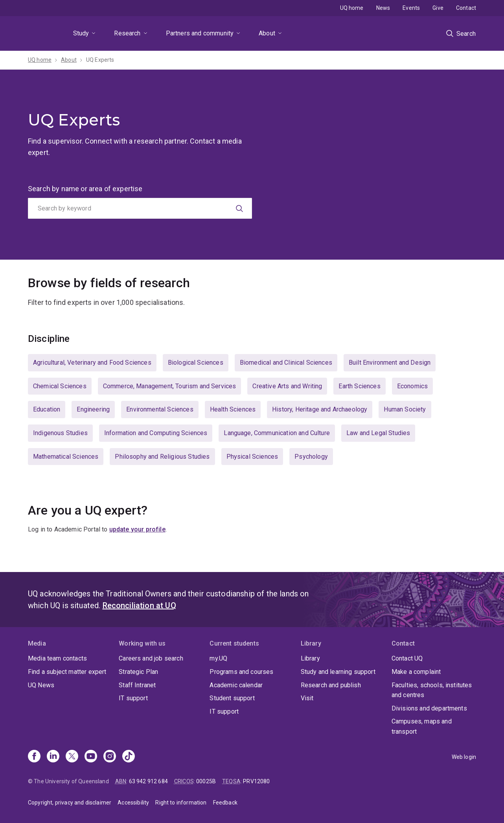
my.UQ (218, 658)
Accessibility (133, 803)
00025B (206, 781)
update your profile (137, 529)
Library (310, 658)
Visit (307, 698)
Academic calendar (236, 685)
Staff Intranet (137, 685)
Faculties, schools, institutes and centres (432, 690)
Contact (466, 8)
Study (81, 33)
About (267, 33)
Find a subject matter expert (67, 672)
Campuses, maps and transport (422, 726)
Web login (464, 757)
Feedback (225, 803)
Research (127, 33)
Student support (232, 698)
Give (438, 8)
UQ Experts (100, 60)
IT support (133, 698)
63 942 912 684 (148, 781)
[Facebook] (34, 757)
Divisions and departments (429, 708)
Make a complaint (416, 672)
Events (411, 8)
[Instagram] (110, 757)
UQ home (352, 8)
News (383, 8)
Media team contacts (57, 658)
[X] (72, 757)
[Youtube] (91, 757)
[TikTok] (129, 757)
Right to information (181, 803)
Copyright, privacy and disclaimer (70, 803)
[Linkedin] (53, 757)
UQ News (41, 685)
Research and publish (331, 685)
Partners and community (200, 33)
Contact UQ (407, 658)
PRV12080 (256, 781)
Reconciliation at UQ (139, 605)
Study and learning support (338, 672)
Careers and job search (151, 658)
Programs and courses (241, 672)
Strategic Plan (138, 672)
